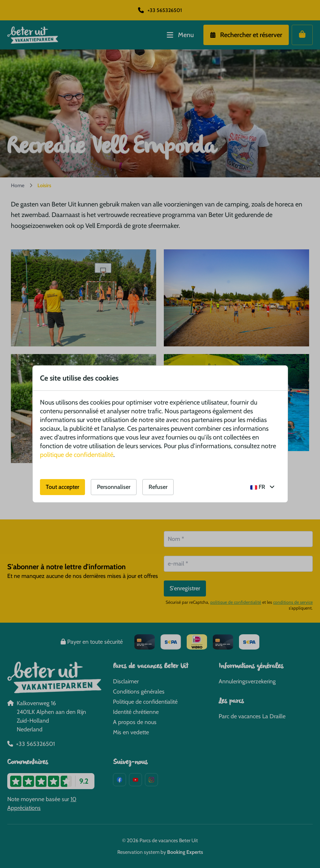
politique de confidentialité (77, 455)
